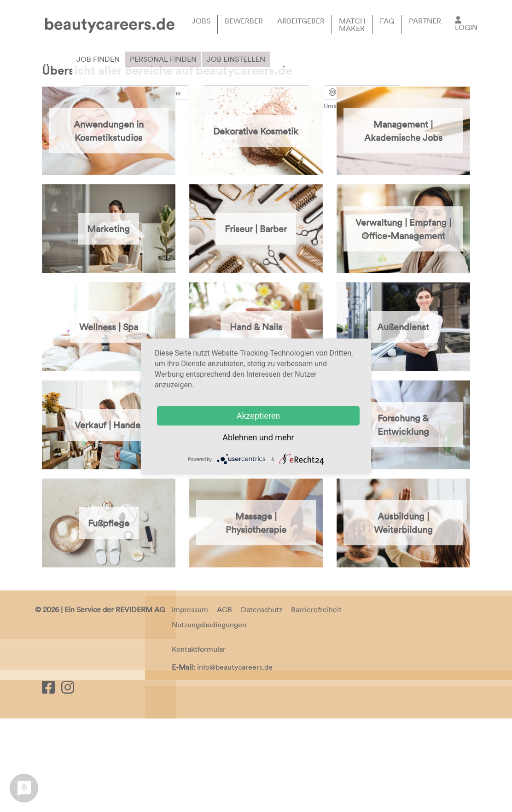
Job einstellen (236, 59)
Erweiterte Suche (111, 123)
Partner (425, 21)
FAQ (387, 21)
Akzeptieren (259, 416)
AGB (224, 702)
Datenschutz (262, 702)
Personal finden (163, 59)
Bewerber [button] (244, 21)
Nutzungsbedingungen (209, 718)
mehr (284, 437)
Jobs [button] (201, 21)
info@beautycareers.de (235, 760)
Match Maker (352, 24)
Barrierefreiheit (316, 702)
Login (466, 27)
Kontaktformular (199, 742)
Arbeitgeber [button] (301, 21)
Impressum (190, 702)
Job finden (98, 59)
